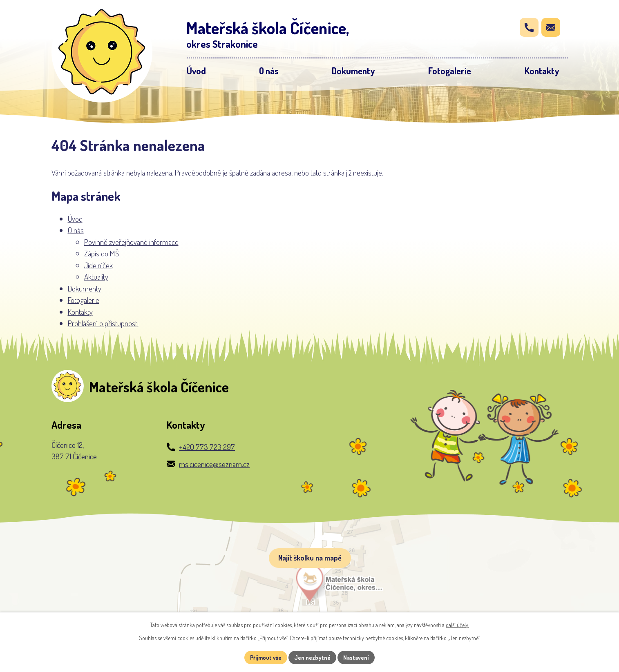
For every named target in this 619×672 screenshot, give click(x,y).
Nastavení (356, 658)
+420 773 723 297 (207, 447)
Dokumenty (85, 288)
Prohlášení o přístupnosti (103, 323)
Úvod (75, 219)
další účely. (457, 625)
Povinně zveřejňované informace (131, 242)
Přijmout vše (266, 658)
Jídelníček (98, 265)
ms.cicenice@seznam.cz (214, 464)
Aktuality (96, 277)
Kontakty (80, 312)
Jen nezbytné (312, 658)
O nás (76, 230)
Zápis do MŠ (102, 253)
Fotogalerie (84, 300)
